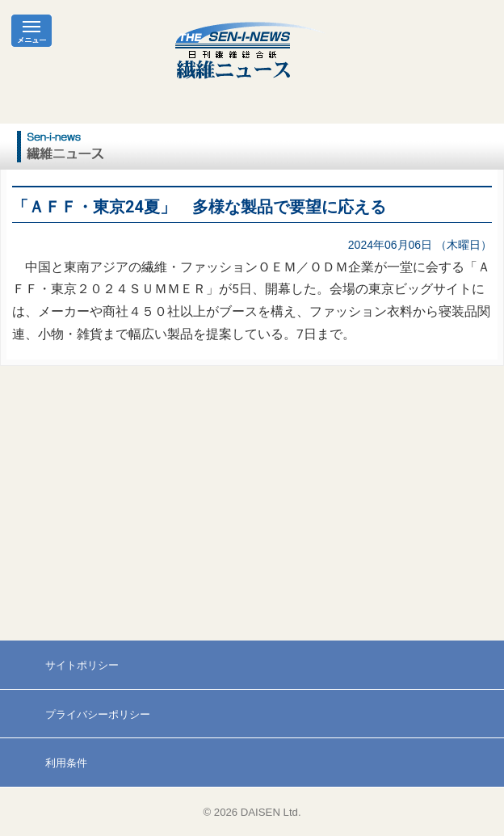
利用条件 (66, 763)
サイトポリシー (82, 665)
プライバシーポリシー (98, 714)
